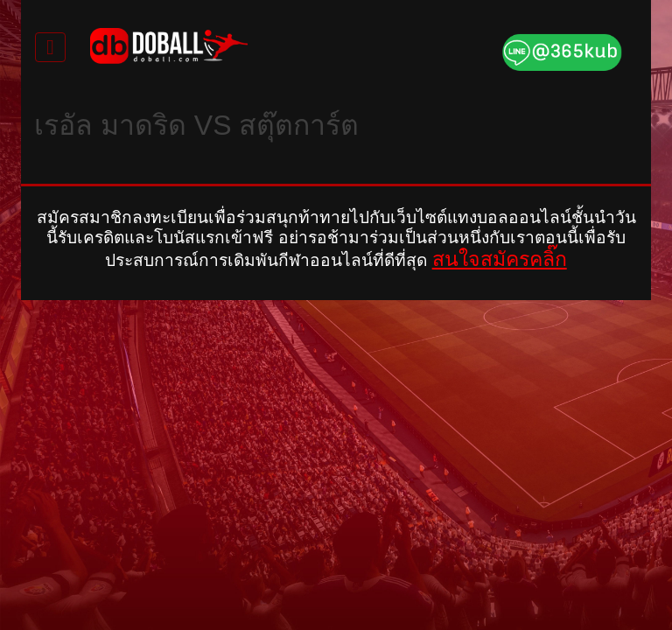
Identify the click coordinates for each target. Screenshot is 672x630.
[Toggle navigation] (50, 47)
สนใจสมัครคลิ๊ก (500, 259)
